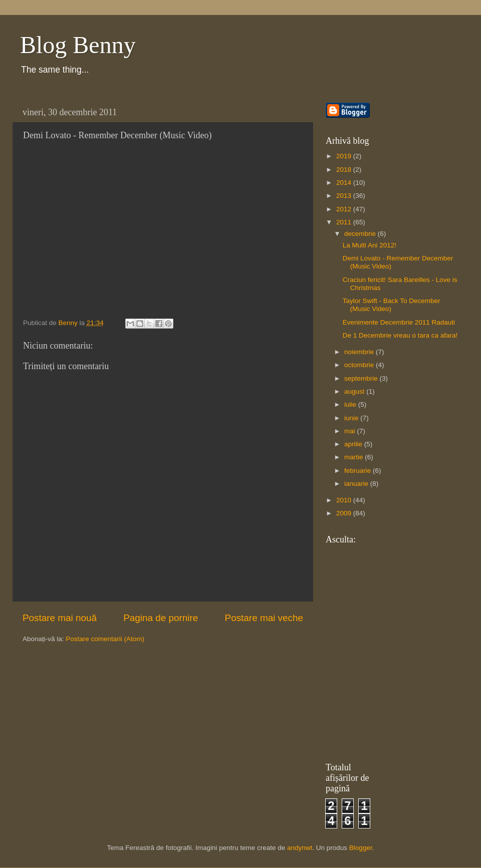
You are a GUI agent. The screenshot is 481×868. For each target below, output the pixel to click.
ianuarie (357, 484)
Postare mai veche (264, 618)
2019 (345, 156)
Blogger (361, 848)
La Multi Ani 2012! (370, 245)
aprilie (354, 444)
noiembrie (360, 352)
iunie (352, 418)
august (355, 391)
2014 (345, 183)
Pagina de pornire (161, 618)
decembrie (361, 234)
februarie (358, 471)
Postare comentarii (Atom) (105, 639)
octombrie (360, 365)
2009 (345, 513)
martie (354, 457)
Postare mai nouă (60, 618)
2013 (345, 196)
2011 (345, 222)
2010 (345, 500)
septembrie (362, 378)
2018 (345, 170)
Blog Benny (78, 45)
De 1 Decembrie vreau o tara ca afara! (400, 335)
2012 (345, 209)
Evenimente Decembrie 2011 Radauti (399, 322)
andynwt (300, 848)
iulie (351, 404)
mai (351, 431)
